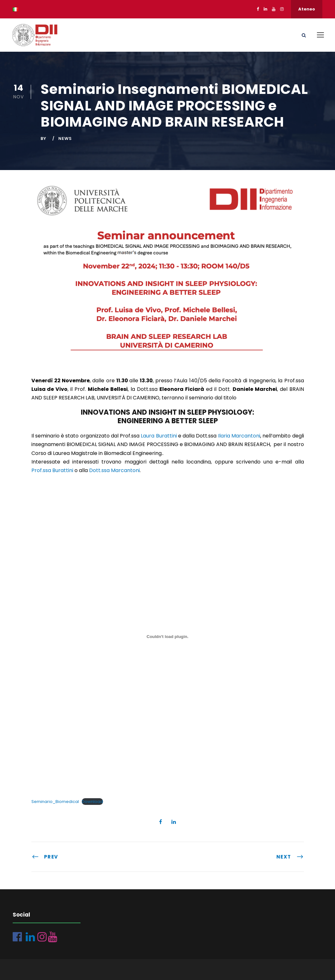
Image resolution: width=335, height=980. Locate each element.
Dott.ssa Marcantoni (114, 470)
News (65, 138)
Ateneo (307, 9)
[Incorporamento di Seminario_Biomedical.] (168, 636)
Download (92, 802)
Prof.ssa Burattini (52, 470)
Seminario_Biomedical (55, 802)
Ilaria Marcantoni (239, 436)
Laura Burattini (159, 436)
